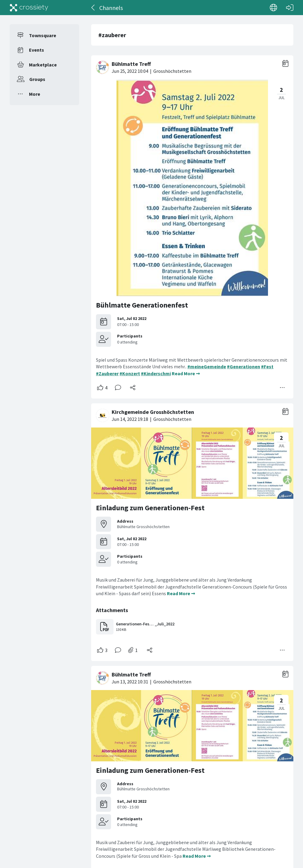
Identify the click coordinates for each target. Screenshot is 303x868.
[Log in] (290, 8)
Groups (37, 79)
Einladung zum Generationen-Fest (150, 508)
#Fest (267, 366)
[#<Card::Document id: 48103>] (192, 530)
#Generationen (244, 366)
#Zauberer (107, 373)
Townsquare (43, 35)
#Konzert (130, 373)
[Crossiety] (29, 8)
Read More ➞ (186, 373)
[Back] (93, 8)
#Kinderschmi (156, 373)
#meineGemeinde (207, 366)
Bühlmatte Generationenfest (142, 305)
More (35, 94)
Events (37, 50)
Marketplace (43, 65)
